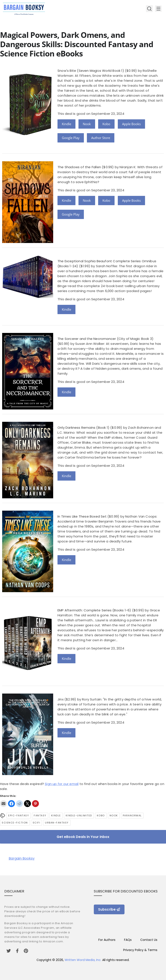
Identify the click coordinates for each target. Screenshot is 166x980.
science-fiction (15, 823)
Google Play (71, 138)
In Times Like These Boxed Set (82, 516)
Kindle (66, 124)
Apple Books (131, 124)
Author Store (101, 138)
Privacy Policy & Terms (140, 950)
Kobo (106, 124)
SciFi (37, 823)
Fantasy (40, 815)
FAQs (128, 940)
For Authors (107, 940)
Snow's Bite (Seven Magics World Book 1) (91, 71)
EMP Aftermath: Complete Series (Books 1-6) (94, 610)
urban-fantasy (57, 823)
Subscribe (109, 909)
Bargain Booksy (22, 858)
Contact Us (149, 940)
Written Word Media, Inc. (83, 960)
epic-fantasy (19, 815)
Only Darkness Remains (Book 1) (83, 428)
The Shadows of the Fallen (79, 167)
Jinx (61, 699)
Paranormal (132, 815)
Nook (87, 124)
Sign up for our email (62, 784)
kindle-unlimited (79, 815)
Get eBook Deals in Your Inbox (83, 837)
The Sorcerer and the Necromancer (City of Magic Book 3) (105, 339)
